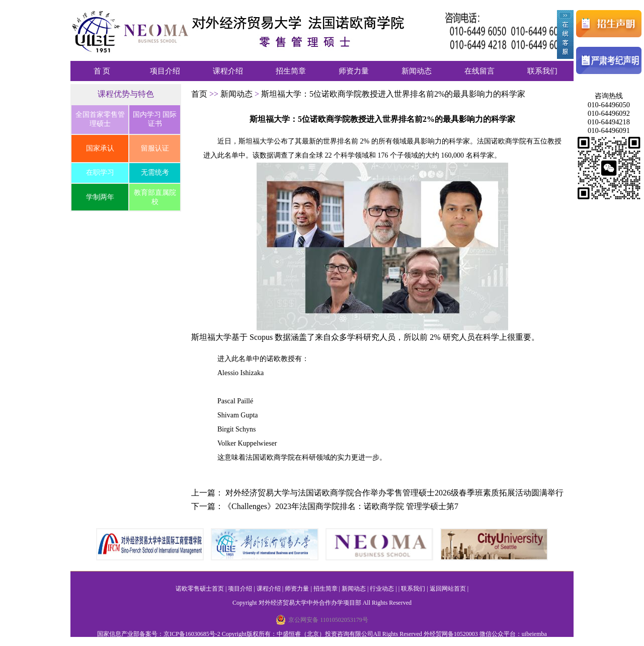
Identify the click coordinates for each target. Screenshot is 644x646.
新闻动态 (417, 71)
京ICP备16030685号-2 (192, 634)
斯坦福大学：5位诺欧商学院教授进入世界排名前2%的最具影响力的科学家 (393, 94)
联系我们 (542, 71)
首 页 (102, 71)
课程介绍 (228, 71)
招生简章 (291, 71)
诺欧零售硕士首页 (200, 589)
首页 (200, 94)
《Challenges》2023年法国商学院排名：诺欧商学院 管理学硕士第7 (341, 506)
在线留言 (479, 71)
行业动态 (382, 589)
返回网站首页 (448, 589)
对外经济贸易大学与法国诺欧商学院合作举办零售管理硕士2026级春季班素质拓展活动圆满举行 (394, 493)
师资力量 (354, 71)
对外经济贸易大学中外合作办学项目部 (310, 603)
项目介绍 (165, 71)
